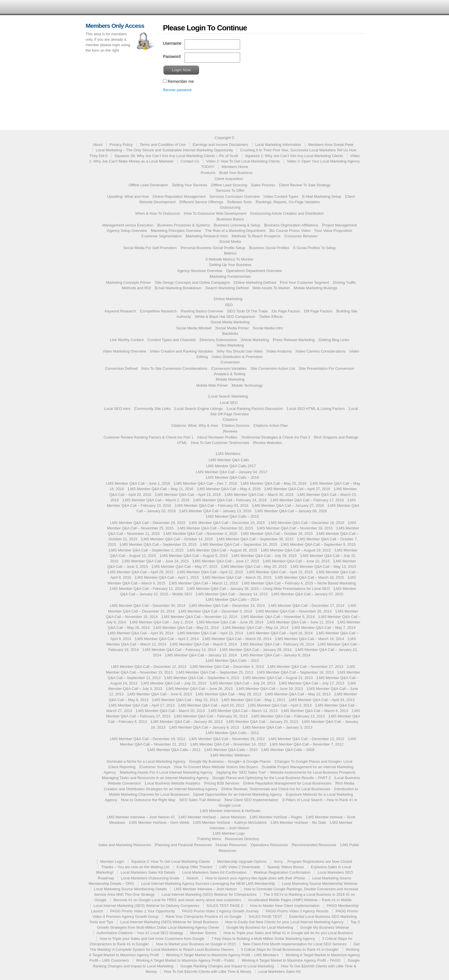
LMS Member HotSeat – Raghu (276, 817)
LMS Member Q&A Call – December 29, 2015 (148, 523)
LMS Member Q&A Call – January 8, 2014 (276, 655)
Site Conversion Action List (273, 368)
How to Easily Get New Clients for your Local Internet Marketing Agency (284, 922)
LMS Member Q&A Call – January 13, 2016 (215, 511)
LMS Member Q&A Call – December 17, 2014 (307, 606)
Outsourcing (230, 207)
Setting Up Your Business (230, 265)
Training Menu (209, 839)
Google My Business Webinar (325, 927)
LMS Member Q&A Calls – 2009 (288, 750)
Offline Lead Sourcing (229, 185)
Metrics (231, 253)
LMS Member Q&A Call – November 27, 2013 (306, 667)
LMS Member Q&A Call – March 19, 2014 (310, 639)
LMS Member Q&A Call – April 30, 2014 (141, 633)
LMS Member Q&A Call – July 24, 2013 (243, 683)
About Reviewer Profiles (217, 437)
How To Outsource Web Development (215, 213)
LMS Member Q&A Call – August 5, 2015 (194, 556)
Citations (230, 419)
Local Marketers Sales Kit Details (148, 872)
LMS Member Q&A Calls (229, 460)
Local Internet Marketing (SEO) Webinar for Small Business (169, 922)
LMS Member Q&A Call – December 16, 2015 (307, 523)
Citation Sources (236, 426)
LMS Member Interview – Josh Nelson (205, 889)
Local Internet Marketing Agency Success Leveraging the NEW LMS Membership (208, 884)
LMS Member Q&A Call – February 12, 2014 (179, 650)
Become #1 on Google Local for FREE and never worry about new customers (177, 900)
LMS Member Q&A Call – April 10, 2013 (211, 705)
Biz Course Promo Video (290, 231)
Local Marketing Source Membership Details (130, 889)
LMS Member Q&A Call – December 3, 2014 (216, 611)
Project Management (340, 225)
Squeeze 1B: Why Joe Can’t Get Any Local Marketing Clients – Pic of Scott (176, 156)
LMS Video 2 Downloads (240, 867)
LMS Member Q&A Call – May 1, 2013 (253, 700)
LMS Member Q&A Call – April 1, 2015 (167, 577)
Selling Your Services (190, 185)
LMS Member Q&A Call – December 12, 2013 (149, 667)
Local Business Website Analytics (173, 783)
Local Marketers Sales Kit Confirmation (214, 872)
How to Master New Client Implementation (285, 906)
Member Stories (203, 933)
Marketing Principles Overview (176, 231)
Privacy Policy (121, 145)
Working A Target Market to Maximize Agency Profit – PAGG (291, 960)
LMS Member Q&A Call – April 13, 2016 (188, 495)
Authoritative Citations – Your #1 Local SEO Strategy (140, 933)
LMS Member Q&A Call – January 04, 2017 (232, 472)
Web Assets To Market (271, 288)
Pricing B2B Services (222, 783)
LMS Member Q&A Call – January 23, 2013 (262, 722)
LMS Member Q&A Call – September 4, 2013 (202, 678)
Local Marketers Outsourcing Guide (150, 878)
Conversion (231, 362)
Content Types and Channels (172, 340)
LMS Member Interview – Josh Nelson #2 (141, 817)
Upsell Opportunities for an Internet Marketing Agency (238, 794)
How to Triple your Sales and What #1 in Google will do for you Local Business (288, 933)
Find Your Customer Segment (305, 282)
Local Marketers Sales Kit (279, 972)
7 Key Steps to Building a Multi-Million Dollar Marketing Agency (263, 939)
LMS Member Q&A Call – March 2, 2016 (156, 500)
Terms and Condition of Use (163, 145)
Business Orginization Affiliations (292, 225)
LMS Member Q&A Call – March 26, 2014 (237, 639)
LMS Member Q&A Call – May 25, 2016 (274, 483)
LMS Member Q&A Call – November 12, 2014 (199, 617)
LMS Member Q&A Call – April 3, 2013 (280, 705)
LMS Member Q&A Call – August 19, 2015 (296, 550)
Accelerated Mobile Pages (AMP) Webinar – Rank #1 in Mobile (300, 900)
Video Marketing (231, 345)
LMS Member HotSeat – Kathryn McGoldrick (230, 822)
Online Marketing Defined (255, 282)
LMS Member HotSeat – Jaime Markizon (212, 817)
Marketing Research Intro (207, 236)
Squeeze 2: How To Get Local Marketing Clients (171, 861)
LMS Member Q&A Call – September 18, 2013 (296, 672)
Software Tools (240, 202)
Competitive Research (159, 311)
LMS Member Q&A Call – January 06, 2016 (291, 511)
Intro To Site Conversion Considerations (175, 368)
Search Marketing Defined (227, 288)
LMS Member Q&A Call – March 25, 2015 (237, 577)
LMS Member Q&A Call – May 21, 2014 (186, 628)
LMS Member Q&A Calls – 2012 (233, 733)
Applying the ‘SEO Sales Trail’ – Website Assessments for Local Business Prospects (286, 772)
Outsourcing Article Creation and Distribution (287, 213)
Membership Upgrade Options (242, 861)
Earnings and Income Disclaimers (220, 145)
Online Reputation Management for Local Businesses (287, 783)
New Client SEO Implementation (251, 800)
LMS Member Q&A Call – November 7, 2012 (307, 744)
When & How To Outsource (158, 213)
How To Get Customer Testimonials (220, 443)
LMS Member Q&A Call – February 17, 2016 (307, 500)
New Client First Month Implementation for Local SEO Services (295, 944)
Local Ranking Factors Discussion (255, 409)
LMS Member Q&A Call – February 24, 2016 (230, 500)
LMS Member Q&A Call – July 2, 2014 (162, 622)
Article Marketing (255, 340)
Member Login (112, 861)
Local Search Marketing (228, 396)
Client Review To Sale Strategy (305, 185)
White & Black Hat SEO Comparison (225, 317)
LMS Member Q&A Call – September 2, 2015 (146, 550)
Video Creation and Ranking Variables (182, 351)
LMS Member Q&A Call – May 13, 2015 (324, 567)
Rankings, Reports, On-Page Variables (288, 202)
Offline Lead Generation (148, 185)
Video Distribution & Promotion (237, 357)
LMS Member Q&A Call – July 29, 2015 (264, 556)
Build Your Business (236, 173)
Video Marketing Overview (124, 351)
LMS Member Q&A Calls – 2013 (233, 661)
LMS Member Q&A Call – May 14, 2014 (256, 628)
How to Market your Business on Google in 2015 (196, 944)
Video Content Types (281, 196)
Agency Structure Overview (200, 271)
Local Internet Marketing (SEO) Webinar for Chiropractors (209, 894)
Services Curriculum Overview (235, 196)
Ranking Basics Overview (202, 311)
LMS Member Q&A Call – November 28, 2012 (227, 739)
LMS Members (228, 454)
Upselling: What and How (128, 196)
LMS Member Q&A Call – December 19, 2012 (148, 739)
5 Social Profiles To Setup (314, 248)
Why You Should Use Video (240, 351)
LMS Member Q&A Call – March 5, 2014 (204, 644)
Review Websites (268, 443)
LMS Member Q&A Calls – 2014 (233, 599)
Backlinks (230, 333)
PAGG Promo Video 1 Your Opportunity (143, 911)
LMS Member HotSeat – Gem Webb (159, 822)
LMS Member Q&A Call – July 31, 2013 (174, 683)
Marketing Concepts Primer (129, 282)
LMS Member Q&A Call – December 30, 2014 (148, 606)
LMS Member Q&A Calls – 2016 (233, 477)
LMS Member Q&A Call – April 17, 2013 (142, 705)
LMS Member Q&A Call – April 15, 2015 (280, 572)
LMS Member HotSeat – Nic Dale (298, 822)
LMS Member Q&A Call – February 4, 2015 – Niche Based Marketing (299, 583)
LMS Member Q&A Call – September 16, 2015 (239, 544)
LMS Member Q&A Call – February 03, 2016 (212, 505)
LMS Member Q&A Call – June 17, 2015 (226, 561)
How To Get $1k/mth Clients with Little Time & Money (207, 972)
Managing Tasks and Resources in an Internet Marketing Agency (155, 778)
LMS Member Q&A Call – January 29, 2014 (256, 650)
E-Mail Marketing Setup (322, 196)
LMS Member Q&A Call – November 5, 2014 (278, 617)
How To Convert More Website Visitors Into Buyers (216, 767)
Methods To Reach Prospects (256, 236)
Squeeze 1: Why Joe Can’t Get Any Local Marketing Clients (294, 156)
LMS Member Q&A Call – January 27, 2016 (288, 505)
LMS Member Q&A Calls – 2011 (174, 750)
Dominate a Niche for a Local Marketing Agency (146, 761)
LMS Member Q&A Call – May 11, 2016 (161, 489)
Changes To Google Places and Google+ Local (314, 761)
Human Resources (231, 845)
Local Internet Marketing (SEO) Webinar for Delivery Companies (147, 906)
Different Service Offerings (202, 202)
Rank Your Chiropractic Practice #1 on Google (203, 917)
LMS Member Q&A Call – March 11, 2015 (204, 583)
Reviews (230, 431)
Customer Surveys (155, 767)
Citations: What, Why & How (195, 426)
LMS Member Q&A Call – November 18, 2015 (295, 528)
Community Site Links (153, 409)
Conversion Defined (121, 368)
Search (192, 878)
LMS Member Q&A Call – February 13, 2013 (288, 716)
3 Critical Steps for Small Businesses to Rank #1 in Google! (290, 949)
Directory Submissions (218, 340)
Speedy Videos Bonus (285, 867)
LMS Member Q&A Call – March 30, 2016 (259, 495)
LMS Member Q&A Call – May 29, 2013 (229, 694)
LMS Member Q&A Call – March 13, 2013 (243, 711)
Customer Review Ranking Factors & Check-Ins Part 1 (149, 437)
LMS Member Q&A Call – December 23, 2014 (227, 606)
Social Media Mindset (194, 328)
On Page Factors (286, 311)
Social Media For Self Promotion (150, 248)
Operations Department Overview (254, 271)
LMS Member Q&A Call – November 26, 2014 (294, 611)
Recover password (177, 90)
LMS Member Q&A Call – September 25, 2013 (215, 672)
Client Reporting (122, 767)
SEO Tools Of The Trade (248, 311)
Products (208, 173)
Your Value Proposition (333, 231)
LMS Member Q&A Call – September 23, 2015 (158, 544)
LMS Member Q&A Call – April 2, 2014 (167, 639)
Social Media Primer (232, 328)
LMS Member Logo (229, 833)
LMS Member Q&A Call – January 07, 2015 (307, 594)
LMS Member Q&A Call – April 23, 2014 (210, 633)
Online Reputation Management (179, 196)
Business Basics (230, 219)
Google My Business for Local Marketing (260, 927)
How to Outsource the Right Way (148, 800)
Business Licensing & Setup (237, 225)
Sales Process (263, 185)
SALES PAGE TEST (265, 917)
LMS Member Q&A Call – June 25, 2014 (230, 622)
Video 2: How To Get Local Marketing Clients (243, 161)
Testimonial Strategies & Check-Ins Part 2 (276, 437)
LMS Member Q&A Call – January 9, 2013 (204, 727)
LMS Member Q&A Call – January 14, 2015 (232, 594)
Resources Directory (242, 839)
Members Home (235, 167)
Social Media (230, 241)
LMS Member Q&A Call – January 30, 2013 (187, 722)
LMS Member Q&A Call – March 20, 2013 (171, 711)
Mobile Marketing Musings (316, 288)
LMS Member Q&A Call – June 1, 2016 (138, 483)
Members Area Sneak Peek (331, 145)
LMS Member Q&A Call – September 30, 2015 (255, 539)
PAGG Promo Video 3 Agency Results (297, 911)
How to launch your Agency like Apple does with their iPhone (255, 878)
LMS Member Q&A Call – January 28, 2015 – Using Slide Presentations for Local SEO (258, 589)
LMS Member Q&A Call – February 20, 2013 (211, 716)
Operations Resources (269, 845)
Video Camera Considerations (321, 351)
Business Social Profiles (269, 248)
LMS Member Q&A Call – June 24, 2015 (156, 561)
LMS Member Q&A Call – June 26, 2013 (199, 689)
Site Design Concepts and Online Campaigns (193, 282)
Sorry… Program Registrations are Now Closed (313, 861)
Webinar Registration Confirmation (282, 872)
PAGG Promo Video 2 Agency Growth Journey (220, 911)
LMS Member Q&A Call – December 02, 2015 (215, 528)
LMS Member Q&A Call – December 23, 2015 (227, 523)
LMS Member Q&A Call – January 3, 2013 (278, 727)
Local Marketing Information (278, 145)
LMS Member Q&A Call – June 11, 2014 (301, 622)
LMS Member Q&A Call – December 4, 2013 (227, 667)
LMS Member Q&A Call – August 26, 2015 (222, 550)
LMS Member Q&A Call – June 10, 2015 (297, 561)
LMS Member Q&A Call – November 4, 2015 (200, 534)
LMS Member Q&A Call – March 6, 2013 (315, 711)
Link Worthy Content (127, 340)
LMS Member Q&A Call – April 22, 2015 (210, 572)
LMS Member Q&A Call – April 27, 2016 (298, 489)
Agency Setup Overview (127, 231)
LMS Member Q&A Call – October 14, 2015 (177, 539)
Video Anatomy (279, 351)
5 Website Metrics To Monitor (230, 259)
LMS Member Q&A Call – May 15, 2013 (185, 700)
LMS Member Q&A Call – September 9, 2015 (318, 544)
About (98, 145)
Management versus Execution (128, 225)
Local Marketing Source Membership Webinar (320, 884)
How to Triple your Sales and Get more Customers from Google (152, 939)
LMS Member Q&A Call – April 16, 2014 (280, 633)
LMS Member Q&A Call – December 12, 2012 (307, 739)
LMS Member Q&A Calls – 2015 (233, 516)
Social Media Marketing (230, 322)
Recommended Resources (314, 845)
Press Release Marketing (294, 340)
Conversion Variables (229, 368)
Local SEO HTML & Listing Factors (316, 409)
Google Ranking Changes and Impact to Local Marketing (227, 966)
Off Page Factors (318, 311)
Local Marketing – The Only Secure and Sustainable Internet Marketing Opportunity (164, 150)
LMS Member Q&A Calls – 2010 (231, 750)
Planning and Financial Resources (183, 845)
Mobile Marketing (230, 379)
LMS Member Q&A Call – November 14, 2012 (228, 744)
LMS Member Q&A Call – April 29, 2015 (141, 572)
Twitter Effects (271, 317)
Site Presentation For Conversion (327, 368)
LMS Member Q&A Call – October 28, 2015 (277, 534)
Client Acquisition (229, 179)
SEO (229, 305)
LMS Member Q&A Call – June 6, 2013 (160, 694)
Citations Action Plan (271, 426)
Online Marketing (228, 299)
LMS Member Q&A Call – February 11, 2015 (147, 589)
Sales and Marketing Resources (125, 845)
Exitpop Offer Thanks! (195, 867)
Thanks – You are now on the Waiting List (135, 867)
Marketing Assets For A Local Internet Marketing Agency (166, 772)
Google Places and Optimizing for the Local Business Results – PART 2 (272, 778)
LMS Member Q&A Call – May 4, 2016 (229, 489)
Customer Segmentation (162, 236)
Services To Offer (230, 190)
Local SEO (229, 403)
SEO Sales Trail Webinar (200, 800)
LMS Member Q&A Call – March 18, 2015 (310, 577)
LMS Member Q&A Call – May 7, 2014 (324, 628)
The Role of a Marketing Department (235, 231)
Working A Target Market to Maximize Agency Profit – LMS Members (222, 955)
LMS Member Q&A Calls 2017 (231, 466)
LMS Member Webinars (230, 755)
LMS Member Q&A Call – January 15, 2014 (201, 655)
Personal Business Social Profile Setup (213, 248)
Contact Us (190, 161)
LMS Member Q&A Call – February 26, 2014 (278, 644)
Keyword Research (120, 311)
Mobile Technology (247, 385)
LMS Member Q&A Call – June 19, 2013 (270, 689)
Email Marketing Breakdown (178, 288)
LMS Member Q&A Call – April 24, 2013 (322, 700)
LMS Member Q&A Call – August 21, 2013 (278, 678)
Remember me (178, 82)
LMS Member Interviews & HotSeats (231, 811)
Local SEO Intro (117, 409)
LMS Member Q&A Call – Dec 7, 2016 (206, 483)
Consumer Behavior (301, 236)
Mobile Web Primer (212, 385)
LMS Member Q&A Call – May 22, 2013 (298, 694)
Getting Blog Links (334, 340)
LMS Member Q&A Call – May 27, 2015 (185, 567)
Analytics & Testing (230, 374)
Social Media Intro (268, 328)
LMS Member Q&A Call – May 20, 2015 (254, 567)
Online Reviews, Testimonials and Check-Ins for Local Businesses (276, 789)
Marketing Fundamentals (230, 276)
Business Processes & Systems (184, 225)
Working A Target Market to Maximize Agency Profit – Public (185, 960)
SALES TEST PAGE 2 (225, 906)
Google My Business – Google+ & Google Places (230, 761)
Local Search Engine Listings (199, 409)
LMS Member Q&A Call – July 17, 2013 (312, 683)
